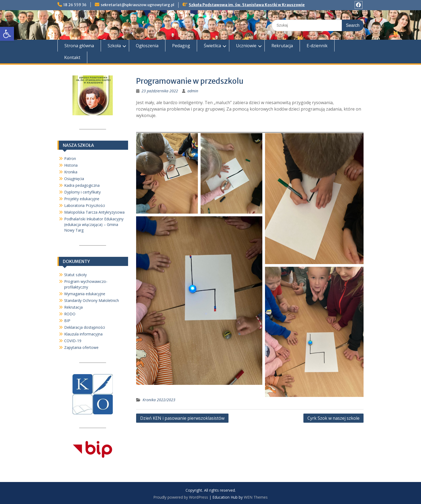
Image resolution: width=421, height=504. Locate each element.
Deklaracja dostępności (85, 327)
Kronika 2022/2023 (159, 400)
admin (193, 91)
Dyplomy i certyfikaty (82, 192)
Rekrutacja (282, 46)
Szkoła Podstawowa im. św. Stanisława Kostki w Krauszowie (247, 5)
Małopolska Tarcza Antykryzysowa (94, 212)
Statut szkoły (75, 275)
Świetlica (212, 46)
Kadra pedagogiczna (82, 185)
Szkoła (114, 46)
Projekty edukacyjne (82, 199)
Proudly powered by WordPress (181, 497)
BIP (67, 321)
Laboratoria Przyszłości (85, 205)
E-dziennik (317, 46)
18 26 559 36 (75, 5)
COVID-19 (73, 341)
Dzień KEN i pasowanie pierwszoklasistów (182, 418)
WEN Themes (256, 497)
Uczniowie (246, 46)
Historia (71, 165)
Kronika (71, 172)
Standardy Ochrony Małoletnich (92, 300)
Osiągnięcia (74, 179)
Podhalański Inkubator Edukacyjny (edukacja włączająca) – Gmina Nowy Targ (94, 224)
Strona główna (79, 46)
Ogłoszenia (147, 46)
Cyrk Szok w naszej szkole (333, 418)
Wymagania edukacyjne (85, 294)
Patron (70, 158)
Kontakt (72, 57)
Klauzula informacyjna (83, 334)
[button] (7, 34)
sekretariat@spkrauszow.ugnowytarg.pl (137, 5)
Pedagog (181, 46)
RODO (70, 314)
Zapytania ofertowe (81, 347)
